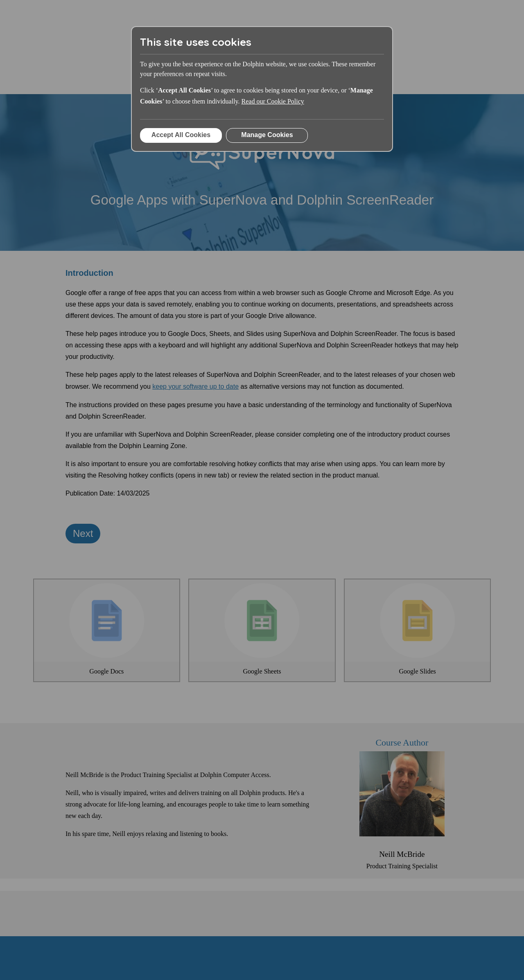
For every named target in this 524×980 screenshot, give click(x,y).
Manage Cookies (267, 135)
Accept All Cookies (181, 135)
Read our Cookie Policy (273, 101)
